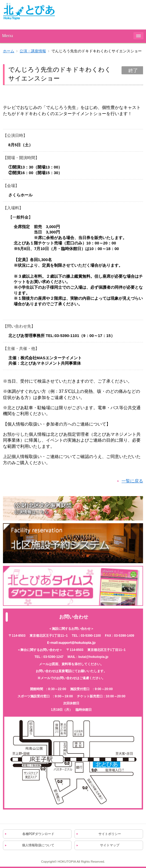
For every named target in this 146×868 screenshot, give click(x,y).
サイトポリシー (110, 834)
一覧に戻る (132, 481)
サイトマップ (110, 845)
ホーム (9, 51)
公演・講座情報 (33, 51)
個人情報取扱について (38, 845)
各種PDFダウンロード (38, 834)
